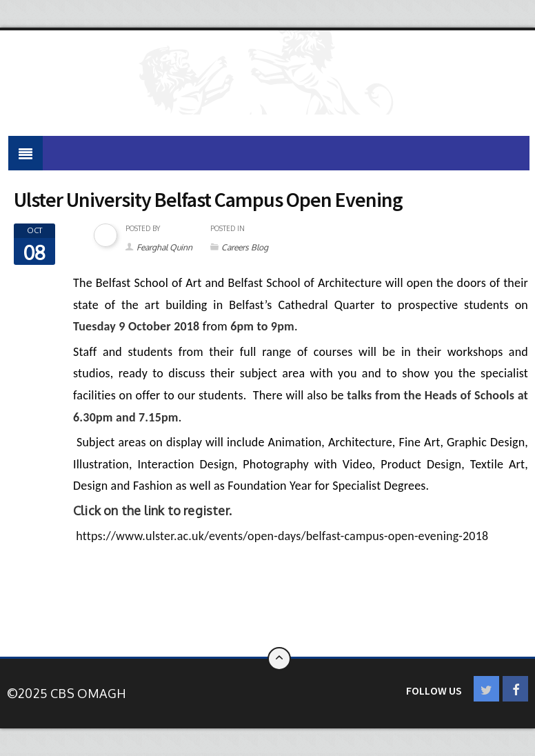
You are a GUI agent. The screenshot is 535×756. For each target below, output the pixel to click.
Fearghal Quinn (164, 247)
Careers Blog (245, 247)
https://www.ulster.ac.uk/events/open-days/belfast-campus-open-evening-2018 (282, 536)
